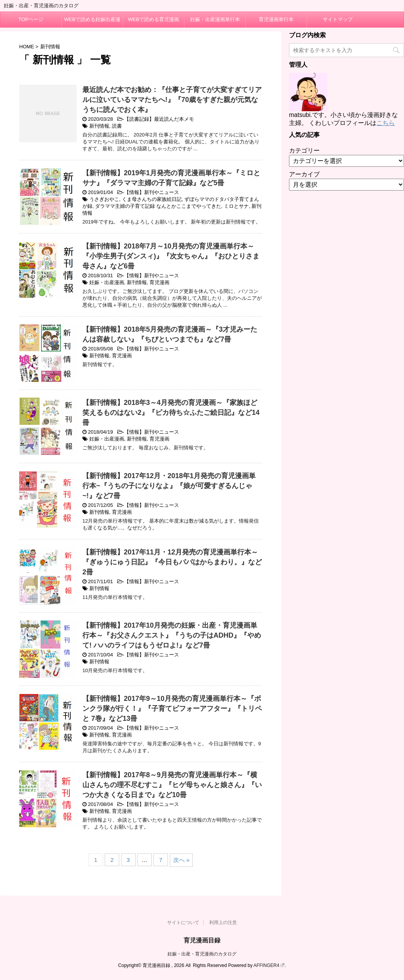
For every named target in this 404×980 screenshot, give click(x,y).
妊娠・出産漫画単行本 (215, 19)
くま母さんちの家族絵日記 (152, 199)
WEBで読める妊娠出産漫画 (92, 22)
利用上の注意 (223, 922)
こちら (386, 123)
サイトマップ (338, 19)
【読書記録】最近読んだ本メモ (159, 119)
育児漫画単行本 (276, 19)
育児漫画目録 (202, 940)
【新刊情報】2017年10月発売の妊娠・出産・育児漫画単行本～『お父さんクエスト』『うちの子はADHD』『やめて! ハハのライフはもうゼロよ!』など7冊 (172, 635)
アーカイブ (304, 174)
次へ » (181, 860)
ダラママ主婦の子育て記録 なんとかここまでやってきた (158, 206)
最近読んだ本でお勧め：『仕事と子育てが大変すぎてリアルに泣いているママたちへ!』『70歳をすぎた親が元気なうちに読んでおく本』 (172, 100)
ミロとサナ (236, 206)
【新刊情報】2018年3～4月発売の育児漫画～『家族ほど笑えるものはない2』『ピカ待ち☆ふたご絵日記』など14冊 (171, 413)
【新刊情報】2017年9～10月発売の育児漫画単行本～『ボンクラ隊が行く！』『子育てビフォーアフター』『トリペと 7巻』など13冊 (172, 709)
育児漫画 (159, 282)
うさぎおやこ (104, 199)
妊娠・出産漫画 (107, 282)
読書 (117, 126)
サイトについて (183, 922)
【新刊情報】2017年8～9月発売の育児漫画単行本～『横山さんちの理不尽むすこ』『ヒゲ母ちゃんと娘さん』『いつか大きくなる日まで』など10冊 (172, 785)
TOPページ (31, 19)
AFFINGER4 (269, 965)
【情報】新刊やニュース (152, 192)
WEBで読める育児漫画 (154, 19)
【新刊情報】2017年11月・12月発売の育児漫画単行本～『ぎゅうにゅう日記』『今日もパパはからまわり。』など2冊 (172, 562)
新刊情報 (99, 126)
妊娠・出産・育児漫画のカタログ (202, 954)
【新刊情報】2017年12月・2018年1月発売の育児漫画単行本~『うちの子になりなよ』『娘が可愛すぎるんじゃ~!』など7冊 (169, 486)
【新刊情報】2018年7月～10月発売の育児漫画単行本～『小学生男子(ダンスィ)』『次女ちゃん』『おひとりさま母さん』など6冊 (171, 256)
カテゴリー (304, 150)
